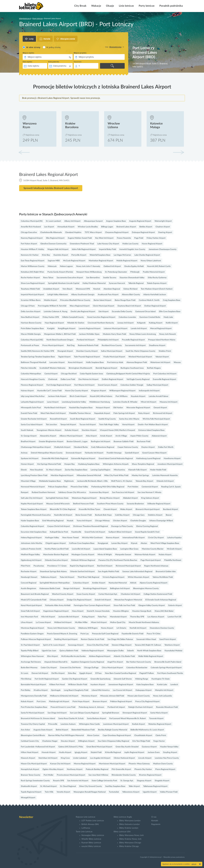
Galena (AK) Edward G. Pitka (71, 747)
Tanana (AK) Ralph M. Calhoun (148, 645)
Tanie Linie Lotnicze (84, 832)
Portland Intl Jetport (116, 707)
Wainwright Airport (163, 221)
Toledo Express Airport (157, 283)
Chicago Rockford (69, 374)
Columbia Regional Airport (32, 526)
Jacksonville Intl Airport (69, 617)
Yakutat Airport (162, 357)
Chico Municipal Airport (112, 668)
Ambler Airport (99, 583)
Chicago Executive (29, 232)
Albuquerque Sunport (93, 221)
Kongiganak (103, 543)
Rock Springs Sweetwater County (35, 781)
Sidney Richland (130, 289)
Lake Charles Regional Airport (147, 255)
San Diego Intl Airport (57, 713)
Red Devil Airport (105, 566)
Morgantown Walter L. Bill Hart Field (60, 334)
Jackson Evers (154, 752)
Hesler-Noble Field (158, 470)
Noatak (70, 521)
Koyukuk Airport (138, 396)
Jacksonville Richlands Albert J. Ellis (92, 481)
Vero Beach (67, 289)
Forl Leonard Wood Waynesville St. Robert (128, 719)
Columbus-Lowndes (127, 317)
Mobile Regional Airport (127, 261)
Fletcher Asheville (28, 368)
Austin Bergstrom (28, 589)
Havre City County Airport (76, 391)
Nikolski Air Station (76, 323)
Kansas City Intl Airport (60, 764)
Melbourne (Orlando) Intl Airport (64, 696)
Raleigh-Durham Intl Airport (141, 707)
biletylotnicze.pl (25, 19)
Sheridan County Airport (87, 351)
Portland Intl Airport (86, 340)
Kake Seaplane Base (145, 685)
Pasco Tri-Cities (154, 634)
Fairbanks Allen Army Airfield (58, 605)
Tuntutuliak (114, 792)
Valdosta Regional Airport (93, 651)
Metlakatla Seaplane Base (50, 481)
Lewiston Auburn (68, 724)
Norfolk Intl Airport (138, 628)
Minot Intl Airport (149, 402)
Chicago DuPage (91, 668)
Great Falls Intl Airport (30, 611)
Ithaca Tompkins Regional (143, 464)
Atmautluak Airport (66, 227)
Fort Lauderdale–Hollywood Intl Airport (38, 747)
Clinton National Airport (124, 758)
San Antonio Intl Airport (78, 781)
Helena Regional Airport (31, 538)
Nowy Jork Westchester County (61, 628)
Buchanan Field (144, 442)
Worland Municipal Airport (140, 357)
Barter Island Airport (102, 300)
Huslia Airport (65, 752)
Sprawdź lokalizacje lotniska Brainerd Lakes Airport (51, 188)
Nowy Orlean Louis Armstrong (143, 334)
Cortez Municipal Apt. (108, 594)
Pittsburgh (135, 272)
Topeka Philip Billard (30, 651)
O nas (154, 817)
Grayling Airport (170, 752)
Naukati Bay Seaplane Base (81, 408)
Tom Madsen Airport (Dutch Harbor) (157, 289)
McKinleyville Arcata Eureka (73, 656)
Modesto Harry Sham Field (114, 334)
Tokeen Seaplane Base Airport (34, 509)
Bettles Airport (146, 227)
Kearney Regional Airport (32, 238)
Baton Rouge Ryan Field (125, 300)
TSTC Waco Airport (93, 232)
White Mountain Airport (138, 577)
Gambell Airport (132, 453)
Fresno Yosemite (124, 238)
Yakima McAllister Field (163, 577)
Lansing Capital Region (101, 470)
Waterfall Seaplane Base (100, 255)
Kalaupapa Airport (144, 690)
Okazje (110, 6)
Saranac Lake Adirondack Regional (137, 572)
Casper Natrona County (128, 447)
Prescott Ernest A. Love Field (63, 707)
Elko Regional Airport (55, 238)
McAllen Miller (81, 622)
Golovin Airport (175, 605)
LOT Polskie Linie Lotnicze (93, 821)
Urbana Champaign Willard (161, 521)
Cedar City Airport (49, 668)
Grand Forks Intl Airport (95, 532)
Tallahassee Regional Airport (155, 786)
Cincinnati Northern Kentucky (101, 323)
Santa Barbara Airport (96, 719)
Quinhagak (56, 690)
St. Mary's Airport (54, 470)
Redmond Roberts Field (88, 345)
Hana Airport (78, 611)
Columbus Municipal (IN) (32, 221)
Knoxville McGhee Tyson (89, 509)
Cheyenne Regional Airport (117, 232)
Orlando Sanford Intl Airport (82, 572)
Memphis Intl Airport (164, 690)
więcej (194, 864)
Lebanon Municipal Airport (116, 329)
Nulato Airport (165, 555)
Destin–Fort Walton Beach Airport (153, 425)
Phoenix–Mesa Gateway (139, 764)
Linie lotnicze (126, 6)
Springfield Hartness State (57, 498)
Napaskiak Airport (102, 413)
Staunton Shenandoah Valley (132, 278)
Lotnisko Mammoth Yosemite (165, 475)
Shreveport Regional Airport (135, 713)
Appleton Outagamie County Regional (88, 662)
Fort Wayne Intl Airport (84, 385)
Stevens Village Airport (122, 645)
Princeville (53, 724)
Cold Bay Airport (122, 515)
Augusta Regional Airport (140, 221)
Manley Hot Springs (140, 475)
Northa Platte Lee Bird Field (57, 549)
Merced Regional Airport (161, 329)
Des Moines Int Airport (88, 379)
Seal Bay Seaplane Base (115, 786)
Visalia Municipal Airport (114, 357)
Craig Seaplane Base (172, 300)
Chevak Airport (110, 509)
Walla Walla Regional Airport (151, 656)
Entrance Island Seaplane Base (151, 430)
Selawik (130, 651)
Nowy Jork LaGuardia (162, 696)
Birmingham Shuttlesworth (80, 368)
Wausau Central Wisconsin (58, 504)
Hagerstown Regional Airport (56, 611)
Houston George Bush (142, 611)
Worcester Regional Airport (138, 408)
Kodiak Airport (138, 724)
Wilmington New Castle (89, 724)
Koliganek (141, 323)
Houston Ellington (121, 611)
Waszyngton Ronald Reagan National (90, 792)
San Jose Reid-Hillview (98, 775)
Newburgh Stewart (29, 577)
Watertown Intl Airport (160, 362)
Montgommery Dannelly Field (34, 696)
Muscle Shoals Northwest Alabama (144, 622)
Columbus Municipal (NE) (32, 340)
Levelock (174, 685)
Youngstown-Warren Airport (49, 430)
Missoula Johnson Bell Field (112, 696)
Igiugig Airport (81, 752)
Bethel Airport (62, 730)
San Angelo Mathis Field (109, 572)
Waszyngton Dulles (115, 651)
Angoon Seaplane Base (116, 221)
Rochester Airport (29, 572)
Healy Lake (168, 317)
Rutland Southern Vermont (43, 492)
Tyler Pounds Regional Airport (87, 357)
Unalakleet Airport (51, 289)
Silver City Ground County (91, 786)
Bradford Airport (28, 442)
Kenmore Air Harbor (30, 255)
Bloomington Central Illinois (33, 735)
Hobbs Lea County (130, 244)
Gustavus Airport (149, 747)
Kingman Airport (99, 391)
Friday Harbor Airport (156, 238)
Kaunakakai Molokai (173, 651)
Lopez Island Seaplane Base (105, 549)
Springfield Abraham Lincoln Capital (64, 283)
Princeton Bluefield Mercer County (75, 300)
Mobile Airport (50, 300)
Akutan (144, 543)
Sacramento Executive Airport (70, 278)
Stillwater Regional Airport (159, 504)
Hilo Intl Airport (48, 617)
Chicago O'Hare (28, 306)
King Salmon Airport (150, 498)
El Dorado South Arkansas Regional (161, 600)
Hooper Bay (69, 464)
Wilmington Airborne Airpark (116, 464)
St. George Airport (29, 436)
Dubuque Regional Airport (143, 232)
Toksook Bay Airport (144, 481)
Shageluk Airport (162, 781)
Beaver (169, 515)
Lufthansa (86, 828)
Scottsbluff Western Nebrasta (52, 368)
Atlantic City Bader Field (124, 656)
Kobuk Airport (27, 702)
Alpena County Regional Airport (153, 583)
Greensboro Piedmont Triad (82, 244)
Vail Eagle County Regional (138, 379)
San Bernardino (93, 278)
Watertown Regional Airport (84, 498)
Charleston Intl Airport (131, 594)
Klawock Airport (28, 758)
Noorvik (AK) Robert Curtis (159, 266)
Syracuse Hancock (117, 283)
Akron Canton (93, 735)
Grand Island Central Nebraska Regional (116, 459)
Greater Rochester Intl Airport (34, 419)
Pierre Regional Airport (165, 769)
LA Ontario (121, 628)
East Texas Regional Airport (33, 261)
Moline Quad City (118, 622)
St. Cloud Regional (68, 786)
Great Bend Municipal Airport (99, 747)
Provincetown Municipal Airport (71, 775)
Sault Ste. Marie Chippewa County (140, 351)
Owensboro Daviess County (162, 628)
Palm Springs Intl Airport (124, 413)
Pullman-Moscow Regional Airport (36, 639)
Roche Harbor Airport (30, 278)
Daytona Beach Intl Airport (129, 306)
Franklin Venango (114, 453)
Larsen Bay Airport (119, 543)
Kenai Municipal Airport (31, 605)
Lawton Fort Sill (174, 617)
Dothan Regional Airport (155, 306)
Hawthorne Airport (172, 459)
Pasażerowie (78, 62)
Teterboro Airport (172, 645)
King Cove (65, 758)
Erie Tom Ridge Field (141, 741)
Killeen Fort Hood (57, 685)
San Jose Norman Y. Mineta (149, 492)
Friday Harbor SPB (51, 317)
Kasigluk (51, 329)
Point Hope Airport (81, 702)
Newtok (97, 289)
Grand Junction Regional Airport (101, 317)
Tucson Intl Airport (88, 425)
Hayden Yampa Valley (169, 747)
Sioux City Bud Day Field (98, 645)
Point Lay (85, 634)
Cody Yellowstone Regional (103, 447)
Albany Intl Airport (72, 221)
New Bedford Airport (30, 317)
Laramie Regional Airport (90, 329)
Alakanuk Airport (159, 436)
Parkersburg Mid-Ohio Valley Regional (108, 487)
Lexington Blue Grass (129, 549)
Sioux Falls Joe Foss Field (124, 605)
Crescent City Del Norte (70, 668)
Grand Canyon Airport (108, 385)
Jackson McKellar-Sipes (89, 334)
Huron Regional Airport (152, 244)
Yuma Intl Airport (84, 521)
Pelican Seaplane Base (58, 487)
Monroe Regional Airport (85, 764)
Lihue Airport (27, 622)
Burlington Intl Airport (101, 442)
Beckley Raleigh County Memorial (113, 730)
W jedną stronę (53, 47)
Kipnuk (134, 543)
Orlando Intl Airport (165, 481)
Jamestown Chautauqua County (162, 249)
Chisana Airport (57, 600)
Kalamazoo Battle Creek (50, 589)
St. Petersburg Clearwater (116, 272)
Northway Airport (75, 769)
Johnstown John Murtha (31, 543)
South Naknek (27, 430)
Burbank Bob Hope (103, 515)
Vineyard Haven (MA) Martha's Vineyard (117, 430)
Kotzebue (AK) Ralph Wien (32, 272)
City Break (80, 6)
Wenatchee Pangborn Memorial (128, 600)
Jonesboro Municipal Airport (170, 464)
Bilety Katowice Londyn (129, 824)
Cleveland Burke (81, 447)
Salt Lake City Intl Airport (32, 498)
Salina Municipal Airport (112, 351)
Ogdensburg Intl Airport (31, 560)
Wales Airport (126, 509)
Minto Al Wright (105, 555)
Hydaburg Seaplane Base (89, 464)
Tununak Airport (156, 719)
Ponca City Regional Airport (147, 702)
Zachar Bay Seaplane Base (76, 470)
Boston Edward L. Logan (77, 442)
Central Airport (51, 374)
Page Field (139, 238)
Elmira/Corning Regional (147, 526)
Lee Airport (49, 227)
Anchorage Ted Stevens (31, 662)
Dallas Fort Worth (166, 447)
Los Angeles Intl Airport (100, 758)
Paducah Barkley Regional (97, 769)
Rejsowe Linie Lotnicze (85, 817)
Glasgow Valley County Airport (152, 605)
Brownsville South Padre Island (168, 662)
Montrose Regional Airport (32, 628)
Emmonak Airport (74, 453)
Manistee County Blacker (153, 549)
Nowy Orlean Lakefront (151, 261)
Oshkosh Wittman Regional (83, 560)
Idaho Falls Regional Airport (84, 249)
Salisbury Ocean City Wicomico (72, 492)
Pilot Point (25, 566)
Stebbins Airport (155, 515)
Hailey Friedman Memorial (94, 283)
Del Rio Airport (58, 673)
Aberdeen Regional (112, 289)
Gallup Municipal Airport (157, 385)
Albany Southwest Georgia (83, 295)
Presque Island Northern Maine (162, 340)
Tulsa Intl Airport (67, 577)
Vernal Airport (128, 425)
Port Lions (41, 702)
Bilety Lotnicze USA (122, 832)
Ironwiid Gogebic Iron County (132, 249)
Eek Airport (104, 312)
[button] (178, 152)
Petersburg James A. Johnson (91, 707)
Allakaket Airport (130, 498)
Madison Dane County (163, 764)
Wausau (177, 362)
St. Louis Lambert (53, 221)
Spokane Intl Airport (30, 459)
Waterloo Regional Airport (160, 724)
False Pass (102, 617)
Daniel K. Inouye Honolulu (98, 611)
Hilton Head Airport (30, 752)
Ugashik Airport (150, 792)
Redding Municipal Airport (66, 639)
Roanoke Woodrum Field (167, 707)
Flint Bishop (26, 679)
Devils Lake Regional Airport (83, 312)
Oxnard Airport (160, 408)
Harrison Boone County (31, 323)
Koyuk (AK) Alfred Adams (101, 396)
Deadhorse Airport (157, 345)
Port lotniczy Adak (115, 362)
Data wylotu (27, 62)
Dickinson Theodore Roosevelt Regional (91, 526)
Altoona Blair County (131, 295)
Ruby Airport (144, 413)
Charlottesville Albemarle (51, 232)
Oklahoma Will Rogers (88, 628)
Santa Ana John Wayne (129, 419)
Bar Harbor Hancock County (139, 662)
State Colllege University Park (104, 781)
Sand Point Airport (168, 639)
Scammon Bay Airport (99, 492)
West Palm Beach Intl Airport (53, 413)
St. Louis (25, 673)
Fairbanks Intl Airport (94, 453)
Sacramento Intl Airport (135, 345)
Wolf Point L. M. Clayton (122, 481)
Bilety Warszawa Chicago (130, 843)
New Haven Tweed (70, 538)
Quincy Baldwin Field (69, 651)
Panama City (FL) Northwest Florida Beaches (118, 560)
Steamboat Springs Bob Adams (53, 572)
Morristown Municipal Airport (112, 764)
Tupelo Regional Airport (31, 792)
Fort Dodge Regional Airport (59, 385)
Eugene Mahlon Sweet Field (80, 238)
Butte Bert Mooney (29, 668)
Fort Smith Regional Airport (47, 679)
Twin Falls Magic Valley (109, 425)
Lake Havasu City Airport (108, 244)
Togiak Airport (64, 357)
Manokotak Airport (118, 617)
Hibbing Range (142, 679)
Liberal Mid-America (101, 690)
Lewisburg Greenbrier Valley (74, 402)
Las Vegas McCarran (122, 255)
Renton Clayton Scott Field (93, 639)
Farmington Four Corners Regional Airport (92, 605)
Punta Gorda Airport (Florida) (60, 272)
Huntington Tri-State (161, 679)
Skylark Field (96, 752)
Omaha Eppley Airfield (134, 266)
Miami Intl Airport (99, 622)
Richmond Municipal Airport (128, 566)
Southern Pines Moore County (110, 504)
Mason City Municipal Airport (34, 764)
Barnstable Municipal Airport (33, 685)
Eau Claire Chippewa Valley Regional (113, 741)
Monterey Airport (89, 696)
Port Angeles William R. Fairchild (52, 306)
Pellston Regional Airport (121, 702)
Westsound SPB (83, 289)
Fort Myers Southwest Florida (170, 673)
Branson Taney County (31, 775)
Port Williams (122, 396)
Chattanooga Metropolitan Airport (36, 447)
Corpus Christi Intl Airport (59, 526)
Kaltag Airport (88, 617)
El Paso (98, 673)
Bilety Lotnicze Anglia (123, 817)
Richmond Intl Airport (163, 413)
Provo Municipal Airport (53, 345)
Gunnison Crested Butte (150, 317)
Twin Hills (49, 792)
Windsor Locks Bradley (88, 227)
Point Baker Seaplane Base (32, 329)
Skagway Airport (144, 781)
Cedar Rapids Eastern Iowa (91, 374)
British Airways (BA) (90, 824)
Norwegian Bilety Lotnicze (93, 835)
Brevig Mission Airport (110, 498)
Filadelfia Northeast (173, 560)
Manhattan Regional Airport (101, 261)
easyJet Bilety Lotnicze (91, 846)
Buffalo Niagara (154, 368)
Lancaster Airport (57, 362)
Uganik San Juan (49, 651)
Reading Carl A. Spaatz (171, 487)
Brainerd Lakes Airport (126, 227)
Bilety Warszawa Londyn (130, 821)
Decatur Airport (68, 741)
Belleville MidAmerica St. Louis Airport (147, 730)
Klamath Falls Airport (137, 470)
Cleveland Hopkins (73, 232)
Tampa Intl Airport (68, 425)
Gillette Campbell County (73, 317)
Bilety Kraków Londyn (129, 828)
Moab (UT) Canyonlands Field (34, 600)
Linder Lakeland (80, 758)
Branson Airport (100, 702)
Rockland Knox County (112, 345)
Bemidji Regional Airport (106, 368)
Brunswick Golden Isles (166, 572)
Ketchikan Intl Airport (48, 758)
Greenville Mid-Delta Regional (55, 459)
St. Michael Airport (48, 786)
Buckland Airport (170, 509)
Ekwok (24, 470)
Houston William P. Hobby (32, 249)
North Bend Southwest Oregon (60, 340)
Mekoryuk (52, 266)
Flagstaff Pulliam (147, 673)
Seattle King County (107, 419)
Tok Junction (51, 425)
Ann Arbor (25, 730)
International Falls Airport (134, 538)
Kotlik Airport (172, 323)
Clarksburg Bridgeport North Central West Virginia (128, 374)
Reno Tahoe (48, 278)
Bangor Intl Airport (72, 589)
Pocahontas (39, 566)
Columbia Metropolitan (31, 374)
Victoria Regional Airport (113, 577)
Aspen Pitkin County (139, 436)
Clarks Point (161, 735)
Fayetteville (76, 532)
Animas (24, 453)
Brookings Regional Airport (95, 589)
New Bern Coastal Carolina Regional (120, 673)
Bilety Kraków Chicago (129, 846)
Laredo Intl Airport (139, 329)
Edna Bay (72, 673)
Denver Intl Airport (40, 673)
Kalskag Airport (156, 323)
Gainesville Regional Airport (83, 459)
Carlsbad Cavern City (30, 741)
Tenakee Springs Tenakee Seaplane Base (38, 357)
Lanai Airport (53, 402)
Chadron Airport (163, 227)
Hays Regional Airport (54, 323)
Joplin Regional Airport (134, 752)
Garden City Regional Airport (75, 679)
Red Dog (71, 345)
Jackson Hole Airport (57, 396)
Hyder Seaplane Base (30, 521)
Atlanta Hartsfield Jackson (155, 295)
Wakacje (96, 6)
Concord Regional (29, 583)
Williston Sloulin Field (78, 685)
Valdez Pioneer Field (169, 792)
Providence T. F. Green (57, 566)
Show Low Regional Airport (33, 283)
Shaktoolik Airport (29, 786)
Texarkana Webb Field (30, 289)
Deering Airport (165, 232)
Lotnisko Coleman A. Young (56, 312)
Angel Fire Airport (115, 662)
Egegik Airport (86, 673)
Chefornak (53, 379)
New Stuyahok (36, 470)
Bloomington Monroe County (146, 589)
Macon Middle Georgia (31, 334)
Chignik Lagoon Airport (56, 543)
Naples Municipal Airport (32, 504)
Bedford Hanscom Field (83, 504)
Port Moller (49, 775)
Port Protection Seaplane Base (34, 707)
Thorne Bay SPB (137, 617)
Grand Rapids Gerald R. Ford (147, 532)
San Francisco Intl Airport (123, 492)
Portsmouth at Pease (30, 345)
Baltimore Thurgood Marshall (33, 362)
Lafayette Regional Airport (32, 402)
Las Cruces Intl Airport (123, 690)
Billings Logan (107, 227)
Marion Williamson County (33, 266)
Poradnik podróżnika (171, 6)
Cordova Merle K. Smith (149, 300)
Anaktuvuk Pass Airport (108, 295)
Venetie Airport (63, 792)
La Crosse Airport (43, 622)
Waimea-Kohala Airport (145, 555)
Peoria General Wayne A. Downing (62, 634)
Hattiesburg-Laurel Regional (148, 459)
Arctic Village (121, 436)
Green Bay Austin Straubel (127, 747)
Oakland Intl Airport (112, 266)
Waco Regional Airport (80, 306)
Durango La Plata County (122, 526)
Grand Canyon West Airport (154, 453)
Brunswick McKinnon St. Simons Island (38, 719)
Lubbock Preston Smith (31, 549)
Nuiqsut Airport (103, 408)
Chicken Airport (120, 521)
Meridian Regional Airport (62, 475)
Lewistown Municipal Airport (116, 724)
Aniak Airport (106, 436)
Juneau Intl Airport (125, 323)
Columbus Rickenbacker (137, 668)
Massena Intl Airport (169, 402)
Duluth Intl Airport (103, 600)
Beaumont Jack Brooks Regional (35, 594)
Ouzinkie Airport (61, 255)
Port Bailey (26, 690)
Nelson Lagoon (66, 266)
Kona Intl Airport (75, 362)
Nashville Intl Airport (63, 515)
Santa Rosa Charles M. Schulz (71, 719)
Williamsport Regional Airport (122, 391)
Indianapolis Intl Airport (149, 391)
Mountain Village (28, 481)
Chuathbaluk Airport (143, 735)
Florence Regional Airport (32, 385)
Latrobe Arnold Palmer (159, 396)
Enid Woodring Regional (53, 521)
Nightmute (69, 481)
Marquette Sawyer (123, 555)
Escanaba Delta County (122, 312)
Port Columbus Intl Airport (165, 374)
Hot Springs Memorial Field (49, 464)
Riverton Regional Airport (150, 775)
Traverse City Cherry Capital (33, 724)
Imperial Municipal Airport (32, 295)
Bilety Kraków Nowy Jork (130, 839)
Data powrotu (54, 62)
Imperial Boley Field (108, 249)
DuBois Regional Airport (112, 379)
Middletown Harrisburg (100, 402)
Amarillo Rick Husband (31, 227)
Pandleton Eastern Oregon (32, 634)
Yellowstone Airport (131, 792)
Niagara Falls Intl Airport (58, 249)
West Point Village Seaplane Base (165, 543)
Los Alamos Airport (156, 617)
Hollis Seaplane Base (95, 362)
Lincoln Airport (145, 758)
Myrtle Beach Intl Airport (55, 408)
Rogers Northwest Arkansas (156, 566)
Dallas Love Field (68, 379)
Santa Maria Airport (159, 713)
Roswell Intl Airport (58, 419)
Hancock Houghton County (33, 379)
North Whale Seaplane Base (149, 651)
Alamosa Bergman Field (137, 362)
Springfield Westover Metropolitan (55, 583)
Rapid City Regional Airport (82, 566)
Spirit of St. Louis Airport (54, 645)
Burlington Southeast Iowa (132, 368)
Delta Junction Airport (31, 312)
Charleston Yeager (50, 741)
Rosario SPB (59, 781)
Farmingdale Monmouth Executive (36, 515)
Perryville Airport (79, 255)
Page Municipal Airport (151, 560)
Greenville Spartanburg (100, 679)
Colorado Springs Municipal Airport (166, 668)
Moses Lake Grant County (139, 696)
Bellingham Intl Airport (120, 589)
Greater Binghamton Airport (51, 442)
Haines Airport (27, 391)
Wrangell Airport (28, 798)
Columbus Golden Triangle (132, 385)
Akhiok (133, 583)
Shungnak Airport (65, 351)
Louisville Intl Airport (81, 549)
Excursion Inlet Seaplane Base (34, 532)
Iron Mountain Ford (29, 617)
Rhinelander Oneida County (124, 775)
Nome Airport (107, 628)
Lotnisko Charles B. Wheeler (125, 402)
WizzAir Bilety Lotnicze (91, 839)
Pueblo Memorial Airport (154, 272)
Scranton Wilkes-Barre (31, 300)
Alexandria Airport (48, 436)
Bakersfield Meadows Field (83, 730)
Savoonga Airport (76, 645)
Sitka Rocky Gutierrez (157, 278)
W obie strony (33, 47)
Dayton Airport (148, 447)
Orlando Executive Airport (56, 560)
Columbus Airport (81, 583)
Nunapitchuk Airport (30, 769)
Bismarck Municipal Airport (148, 509)
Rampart (25, 492)
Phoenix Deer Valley (79, 487)
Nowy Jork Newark (168, 334)
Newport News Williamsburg (89, 272)
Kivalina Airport (41, 690)
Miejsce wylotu (28, 53)
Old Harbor (118, 408)
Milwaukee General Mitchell (89, 475)
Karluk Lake (162, 685)
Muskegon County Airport (83, 555)
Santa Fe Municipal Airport (33, 713)
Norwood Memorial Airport (33, 487)
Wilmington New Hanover (32, 656)
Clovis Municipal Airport (104, 306)
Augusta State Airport (43, 730)
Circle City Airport (156, 538)
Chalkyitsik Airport (62, 447)
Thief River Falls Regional (88, 577)
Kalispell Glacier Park (59, 532)
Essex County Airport (86, 594)
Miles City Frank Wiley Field (116, 475)
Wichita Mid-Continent (92, 538)
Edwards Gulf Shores (123, 679)
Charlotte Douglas (138, 521)
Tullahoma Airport (49, 577)
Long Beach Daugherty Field (76, 690)
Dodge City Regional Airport (79, 600)
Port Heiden (133, 487)
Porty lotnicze (146, 6)
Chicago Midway (102, 521)
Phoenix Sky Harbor (143, 769)
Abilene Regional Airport (100, 656)
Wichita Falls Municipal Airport (156, 419)
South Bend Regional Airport (83, 419)
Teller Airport (134, 786)
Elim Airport (52, 656)
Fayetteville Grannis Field (133, 634)
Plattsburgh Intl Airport (59, 702)
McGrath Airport (174, 549)
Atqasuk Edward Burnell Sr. (56, 662)
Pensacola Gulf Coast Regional (105, 634)
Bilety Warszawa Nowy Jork (131, 835)
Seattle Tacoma (110, 278)
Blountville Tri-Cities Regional (63, 509)
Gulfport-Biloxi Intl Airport (120, 532)
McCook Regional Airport (74, 261)
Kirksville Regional (113, 752)
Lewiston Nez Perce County (167, 758)
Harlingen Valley (52, 538)
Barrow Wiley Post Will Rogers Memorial (66, 735)
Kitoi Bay (46, 255)
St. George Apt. (127, 781)
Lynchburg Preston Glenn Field (34, 475)
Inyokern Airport (98, 685)
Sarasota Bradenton (135, 504)
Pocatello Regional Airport (133, 340)
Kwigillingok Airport (67, 329)
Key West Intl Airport (104, 238)
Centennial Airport (150, 487)
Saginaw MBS (54, 261)
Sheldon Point (165, 351)
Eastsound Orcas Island (145, 312)
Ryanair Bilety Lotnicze (91, 843)
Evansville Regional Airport (164, 379)
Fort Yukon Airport (29, 244)
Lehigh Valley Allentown (58, 295)
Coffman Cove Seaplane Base (82, 543)
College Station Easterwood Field (158, 594)
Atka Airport (91, 436)
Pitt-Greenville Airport (121, 769)
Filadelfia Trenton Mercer (80, 413)
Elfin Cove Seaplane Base (170, 312)
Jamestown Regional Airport (121, 685)
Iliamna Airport (113, 538)
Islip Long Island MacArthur (33, 396)
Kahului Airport (72, 430)
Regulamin (156, 824)
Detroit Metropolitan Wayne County (47, 453)
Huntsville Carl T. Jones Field (49, 391)
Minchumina (119, 470)
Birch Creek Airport (78, 396)
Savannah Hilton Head (146, 639)
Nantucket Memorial (118, 583)
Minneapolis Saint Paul (31, 408)
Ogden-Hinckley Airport (53, 769)
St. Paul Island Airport (30, 645)
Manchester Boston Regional (56, 555)
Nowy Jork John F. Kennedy (88, 266)
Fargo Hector (159, 741)
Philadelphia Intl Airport (108, 340)
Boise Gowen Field (84, 515)
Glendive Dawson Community (53, 244)
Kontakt (155, 821)
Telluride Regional (136, 283)
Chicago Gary (139, 515)
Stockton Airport (89, 430)
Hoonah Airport (49, 752)
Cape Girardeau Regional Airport (117, 735)
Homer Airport (27, 464)
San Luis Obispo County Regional (84, 713)
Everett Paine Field (29, 413)
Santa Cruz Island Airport (32, 425)
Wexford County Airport (63, 594)
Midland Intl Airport (63, 622)
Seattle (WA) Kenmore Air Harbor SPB (37, 351)
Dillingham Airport (86, 741)
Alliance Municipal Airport (71, 436)
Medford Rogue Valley (30, 555)
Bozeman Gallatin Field (124, 442)
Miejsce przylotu (80, 53)
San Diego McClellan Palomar (120, 639)
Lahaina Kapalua (174, 538)
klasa (107, 47)
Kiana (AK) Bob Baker (164, 611)
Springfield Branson (111, 713)
